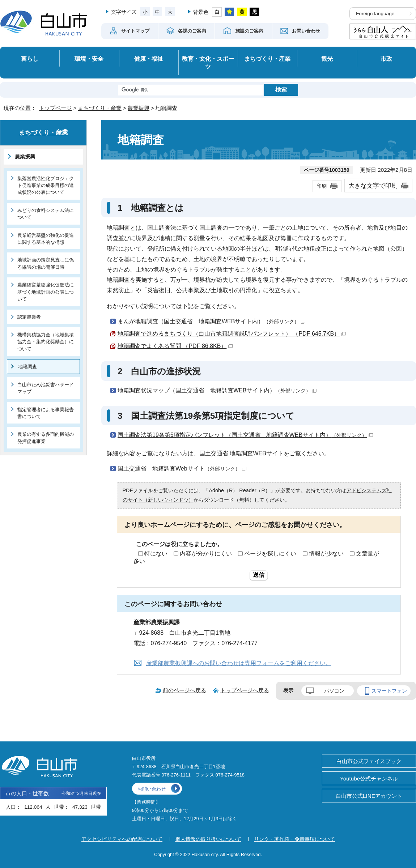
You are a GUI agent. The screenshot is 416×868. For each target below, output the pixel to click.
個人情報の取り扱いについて (208, 839)
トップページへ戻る (245, 690)
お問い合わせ (152, 789)
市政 (386, 59)
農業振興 (139, 108)
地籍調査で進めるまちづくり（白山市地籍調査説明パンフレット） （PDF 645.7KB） (232, 334)
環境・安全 (89, 59)
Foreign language (375, 14)
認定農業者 (29, 317)
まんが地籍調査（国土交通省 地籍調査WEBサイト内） (211, 321)
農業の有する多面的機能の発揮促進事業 (46, 438)
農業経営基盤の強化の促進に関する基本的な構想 (46, 239)
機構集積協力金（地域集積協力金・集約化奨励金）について (46, 342)
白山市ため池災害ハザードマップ (46, 388)
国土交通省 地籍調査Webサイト (182, 469)
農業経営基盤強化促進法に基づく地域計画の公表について (46, 292)
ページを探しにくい (270, 554)
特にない (156, 554)
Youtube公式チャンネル (369, 778)
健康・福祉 (149, 59)
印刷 (322, 186)
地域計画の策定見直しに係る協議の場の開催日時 (46, 263)
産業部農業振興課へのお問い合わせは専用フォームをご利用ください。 (239, 663)
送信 (259, 575)
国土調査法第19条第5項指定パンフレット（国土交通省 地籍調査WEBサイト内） (245, 435)
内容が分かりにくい (206, 554)
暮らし (30, 59)
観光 (327, 59)
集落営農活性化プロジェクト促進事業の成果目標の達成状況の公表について (46, 186)
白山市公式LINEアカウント (369, 796)
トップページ (55, 108)
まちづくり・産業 (267, 59)
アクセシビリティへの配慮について (122, 839)
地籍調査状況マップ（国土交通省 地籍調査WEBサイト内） (217, 390)
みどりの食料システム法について (46, 214)
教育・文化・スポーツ (208, 63)
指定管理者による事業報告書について (46, 413)
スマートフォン (389, 691)
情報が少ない (326, 554)
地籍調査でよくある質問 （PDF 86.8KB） (175, 346)
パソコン (334, 691)
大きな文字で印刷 (373, 186)
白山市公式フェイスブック (369, 761)
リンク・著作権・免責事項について (294, 839)
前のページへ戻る (184, 690)
